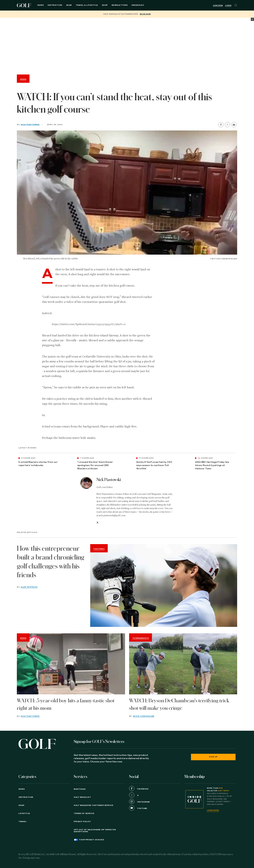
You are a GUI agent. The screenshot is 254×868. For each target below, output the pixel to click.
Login (228, 6)
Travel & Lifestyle (87, 5)
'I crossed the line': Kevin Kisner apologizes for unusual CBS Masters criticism (95, 465)
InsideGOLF (138, 5)
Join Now (218, 6)
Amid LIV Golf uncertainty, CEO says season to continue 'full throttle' (154, 465)
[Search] (236, 5)
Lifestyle (24, 813)
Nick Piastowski (30, 125)
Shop (105, 5)
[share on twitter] (227, 125)
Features (99, 549)
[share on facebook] (221, 125)
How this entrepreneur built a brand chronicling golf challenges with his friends (51, 562)
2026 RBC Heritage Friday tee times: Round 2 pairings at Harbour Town (212, 465)
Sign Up (213, 757)
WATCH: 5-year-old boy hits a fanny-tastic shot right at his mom (66, 704)
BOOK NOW (145, 14)
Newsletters (120, 5)
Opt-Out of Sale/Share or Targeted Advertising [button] (95, 831)
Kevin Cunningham (144, 716)
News (40, 5)
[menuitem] (138, 5)
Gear (69, 5)
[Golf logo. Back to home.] (37, 744)
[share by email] (234, 125)
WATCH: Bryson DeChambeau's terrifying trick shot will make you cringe (179, 704)
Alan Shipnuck (29, 587)
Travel (23, 822)
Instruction (55, 5)
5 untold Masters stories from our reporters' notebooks (38, 464)
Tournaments (141, 638)
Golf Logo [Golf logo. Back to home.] (25, 5)
